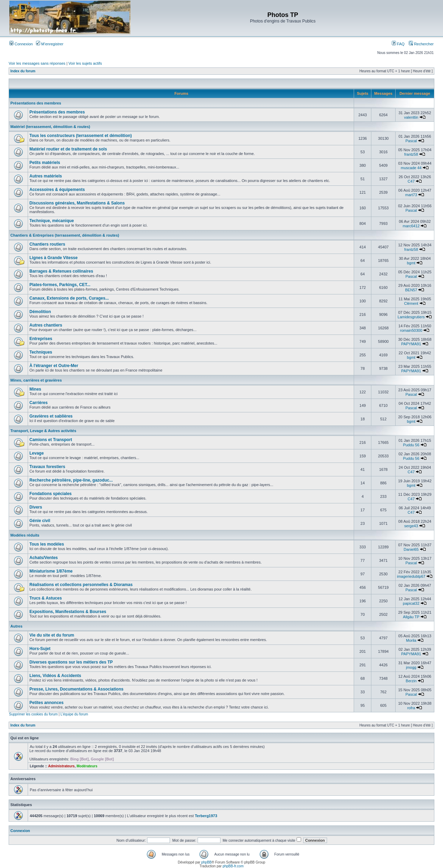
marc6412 (411, 226)
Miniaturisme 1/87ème (51, 571)
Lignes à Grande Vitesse (53, 258)
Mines (35, 389)
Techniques (41, 352)
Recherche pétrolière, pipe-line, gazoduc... (71, 480)
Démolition (40, 312)
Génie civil (40, 521)
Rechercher (421, 44)
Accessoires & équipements (57, 190)
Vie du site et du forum (52, 635)
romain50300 (411, 330)
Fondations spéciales (51, 494)
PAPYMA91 (411, 344)
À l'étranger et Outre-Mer (54, 366)
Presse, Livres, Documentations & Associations (76, 689)
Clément (411, 303)
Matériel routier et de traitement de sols (68, 149)
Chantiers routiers (47, 244)
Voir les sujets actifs (85, 63)
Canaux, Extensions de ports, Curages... (69, 298)
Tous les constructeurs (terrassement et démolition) (81, 136)
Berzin (411, 681)
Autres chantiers (46, 325)
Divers (36, 507)
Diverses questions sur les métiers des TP (71, 662)
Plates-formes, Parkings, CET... (60, 285)
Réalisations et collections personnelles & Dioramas (81, 585)
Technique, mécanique (52, 221)
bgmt (411, 263)
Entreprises (41, 339)
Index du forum (23, 71)
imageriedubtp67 (411, 576)
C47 (411, 181)
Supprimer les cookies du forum (33, 714)
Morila (411, 640)
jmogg (411, 667)
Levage (37, 453)
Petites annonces (47, 703)
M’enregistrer (50, 44)
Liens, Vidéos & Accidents (55, 676)
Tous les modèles (47, 544)
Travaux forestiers (47, 467)
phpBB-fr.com (233, 866)
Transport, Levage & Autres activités (43, 431)
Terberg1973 (206, 816)
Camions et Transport (51, 440)
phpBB (206, 862)
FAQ (398, 44)
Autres (16, 626)
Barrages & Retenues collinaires (61, 271)
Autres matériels (46, 176)
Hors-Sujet (40, 649)
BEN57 (411, 290)
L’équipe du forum (74, 714)
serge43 (411, 526)
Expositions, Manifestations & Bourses (68, 612)
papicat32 (411, 603)
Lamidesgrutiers (411, 317)
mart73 (411, 195)
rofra (411, 708)
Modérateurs (87, 766)
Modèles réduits (25, 535)
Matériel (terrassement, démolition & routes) (50, 127)
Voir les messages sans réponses (37, 63)
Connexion (21, 44)
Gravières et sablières (51, 416)
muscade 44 (411, 168)
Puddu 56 (411, 445)
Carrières (39, 403)
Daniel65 (411, 549)
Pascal (411, 141)
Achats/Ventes (44, 558)
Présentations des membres (36, 103)
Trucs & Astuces (46, 598)
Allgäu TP (411, 617)
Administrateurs (61, 766)
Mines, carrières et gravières (36, 380)
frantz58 (411, 154)
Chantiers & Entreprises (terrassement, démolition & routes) (65, 235)
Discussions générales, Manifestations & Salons (77, 203)
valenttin (411, 117)
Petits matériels (45, 163)
